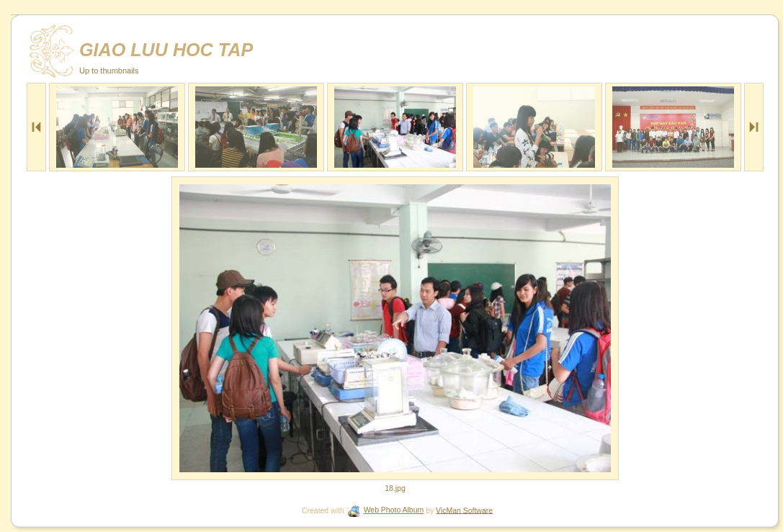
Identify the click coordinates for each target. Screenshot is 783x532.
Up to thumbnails (109, 71)
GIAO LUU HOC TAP (166, 50)
